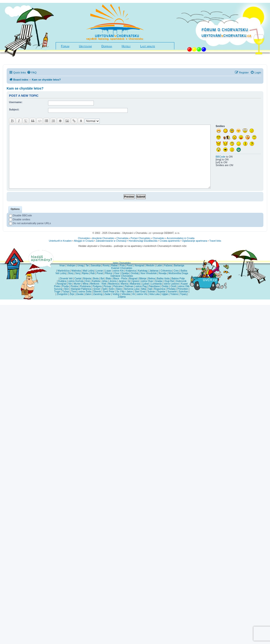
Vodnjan (71, 265)
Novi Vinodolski (148, 273)
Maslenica (114, 284)
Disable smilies (20, 219)
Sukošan (183, 292)
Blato (109, 279)
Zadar (108, 294)
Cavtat (78, 279)
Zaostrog (98, 294)
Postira (74, 286)
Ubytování (85, 46)
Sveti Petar (109, 292)
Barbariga (179, 265)
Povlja (65, 286)
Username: (16, 102)
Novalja (163, 273)
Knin (88, 281)
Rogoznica (160, 289)
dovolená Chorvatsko (103, 238)
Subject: (14, 109)
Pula (122, 265)
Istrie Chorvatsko (122, 263)
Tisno (74, 292)
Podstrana (85, 286)
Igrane (136, 281)
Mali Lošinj (88, 271)
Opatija (125, 273)
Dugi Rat (169, 281)
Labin (159, 265)
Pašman (129, 286)
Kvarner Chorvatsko (122, 268)
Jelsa (105, 281)
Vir (134, 294)
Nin (70, 284)
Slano (119, 289)
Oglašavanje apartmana (194, 241)
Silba (144, 289)
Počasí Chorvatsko (140, 238)
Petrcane (118, 286)
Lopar (108, 271)
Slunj (71, 273)
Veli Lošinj (61, 273)
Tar (87, 265)
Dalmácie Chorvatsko (122, 276)
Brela (96, 279)
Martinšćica (64, 271)
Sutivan (151, 292)
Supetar (161, 292)
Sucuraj (58, 289)
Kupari (184, 284)
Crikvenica (166, 271)
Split (105, 289)
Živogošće (62, 294)
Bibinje (143, 279)
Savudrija (96, 265)
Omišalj (135, 273)
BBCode (220, 157)
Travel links (215, 241)
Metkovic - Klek (98, 284)
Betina (152, 279)
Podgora (97, 286)
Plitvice (108, 273)
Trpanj (183, 294)
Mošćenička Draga (178, 273)
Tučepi (66, 292)
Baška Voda (163, 279)
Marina (124, 284)
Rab (93, 273)
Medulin (150, 265)
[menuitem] (32, 73)
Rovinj (106, 265)
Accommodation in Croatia (181, 238)
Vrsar (62, 265)
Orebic (165, 286)
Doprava (107, 46)
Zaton (88, 294)
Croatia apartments (170, 241)
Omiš (173, 286)
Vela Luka (154, 294)
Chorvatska (123, 238)
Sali (150, 289)
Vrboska (126, 294)
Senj (77, 273)
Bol (102, 279)
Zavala (80, 294)
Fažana (168, 265)
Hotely (126, 46)
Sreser (97, 289)
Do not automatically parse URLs (30, 223)
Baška (184, 271)
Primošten (183, 289)
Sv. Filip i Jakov (125, 292)
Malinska (76, 271)
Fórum (65, 46)
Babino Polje (178, 279)
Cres (176, 271)
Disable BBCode (20, 215)
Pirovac (107, 286)
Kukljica (62, 281)
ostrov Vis (142, 294)
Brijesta (87, 279)
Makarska (135, 284)
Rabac (115, 265)
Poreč (130, 265)
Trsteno (174, 294)
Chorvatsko (84, 238)
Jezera (113, 281)
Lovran (100, 271)
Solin (111, 289)
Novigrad (139, 265)
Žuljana (122, 297)
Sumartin (172, 292)
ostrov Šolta (85, 292)
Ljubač (146, 284)
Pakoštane (154, 286)
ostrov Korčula (76, 281)
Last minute (148, 46)
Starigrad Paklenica (81, 289)
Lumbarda (156, 284)
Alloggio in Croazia (84, 241)
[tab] (15, 209)
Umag (80, 265)
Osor (117, 273)
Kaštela (96, 281)
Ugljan (165, 294)
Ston (66, 289)
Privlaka (171, 289)
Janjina (122, 281)
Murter (77, 284)
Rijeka (85, 273)
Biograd (133, 279)
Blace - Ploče (120, 279)
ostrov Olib (184, 286)
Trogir (57, 292)
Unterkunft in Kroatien (60, 241)
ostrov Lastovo (171, 284)
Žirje (72, 294)
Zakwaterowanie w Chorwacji (111, 241)
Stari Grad (140, 292)
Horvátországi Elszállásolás (143, 241)
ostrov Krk (118, 271)
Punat (100, 273)
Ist (129, 281)
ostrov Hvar (147, 281)
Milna (85, 284)
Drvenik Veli (66, 279)
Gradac (159, 281)
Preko (57, 286)
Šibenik (97, 292)
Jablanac (154, 271)
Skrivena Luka (131, 289)
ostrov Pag (141, 286)
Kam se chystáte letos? (25, 88)
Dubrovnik (181, 281)
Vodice (116, 294)
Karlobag (143, 271)
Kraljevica (131, 271)
